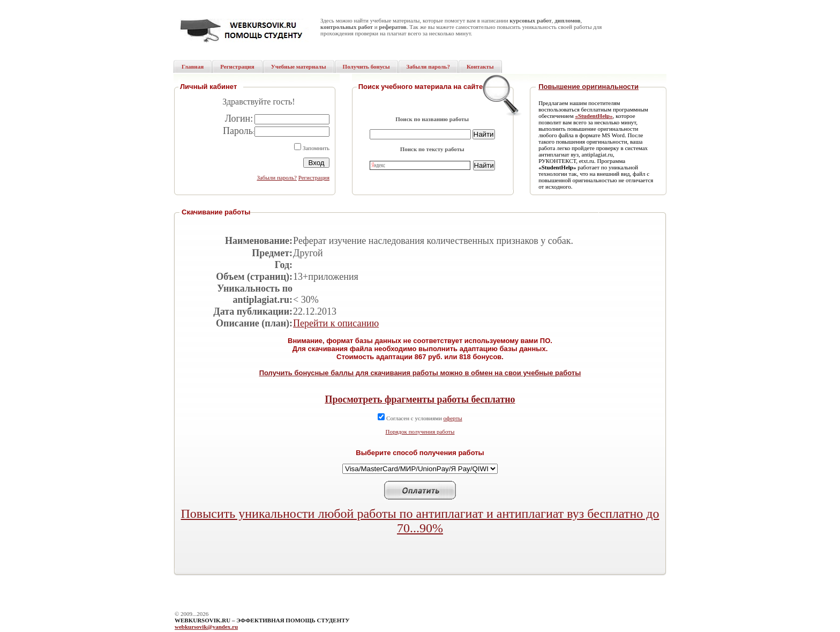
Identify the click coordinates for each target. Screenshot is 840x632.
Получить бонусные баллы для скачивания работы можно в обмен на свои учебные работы (420, 373)
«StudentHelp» (594, 116)
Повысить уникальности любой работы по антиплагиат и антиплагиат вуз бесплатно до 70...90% (420, 521)
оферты (453, 418)
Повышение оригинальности (588, 87)
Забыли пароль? (277, 177)
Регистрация (314, 177)
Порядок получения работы (420, 432)
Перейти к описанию (336, 323)
